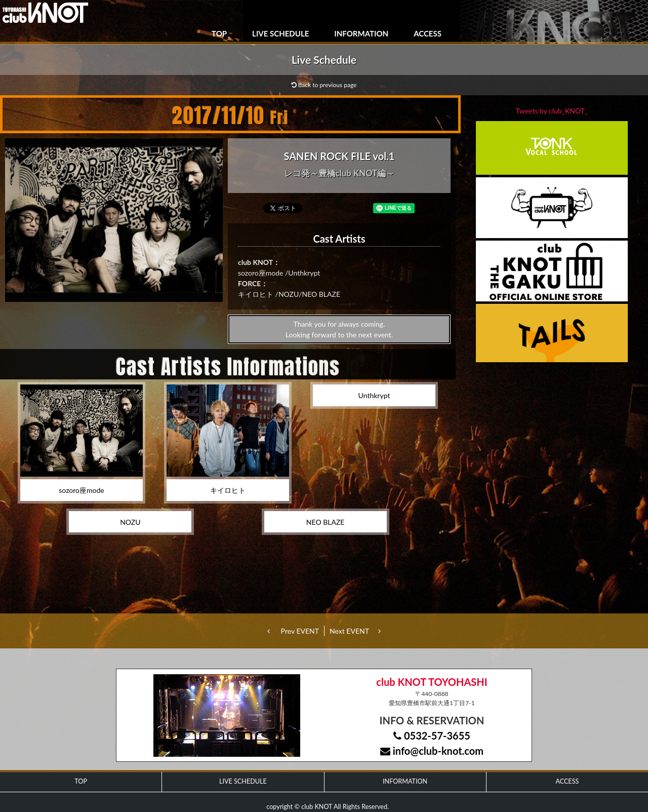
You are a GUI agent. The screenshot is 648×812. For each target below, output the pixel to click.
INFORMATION (361, 33)
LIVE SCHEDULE (280, 33)
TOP (219, 33)
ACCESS (428, 33)
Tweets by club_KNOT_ (552, 111)
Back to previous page (324, 85)
